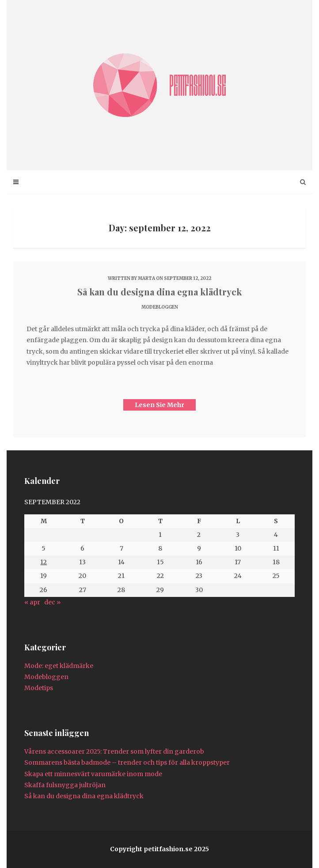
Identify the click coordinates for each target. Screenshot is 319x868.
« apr (32, 602)
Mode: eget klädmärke (59, 666)
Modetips (39, 688)
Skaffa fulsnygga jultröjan (65, 785)
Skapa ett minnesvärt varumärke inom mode (93, 774)
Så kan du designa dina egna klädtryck (159, 292)
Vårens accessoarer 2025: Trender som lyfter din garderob (114, 751)
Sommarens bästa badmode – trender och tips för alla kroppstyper (127, 762)
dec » (52, 602)
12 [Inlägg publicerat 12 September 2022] (44, 562)
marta (146, 278)
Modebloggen (160, 307)
